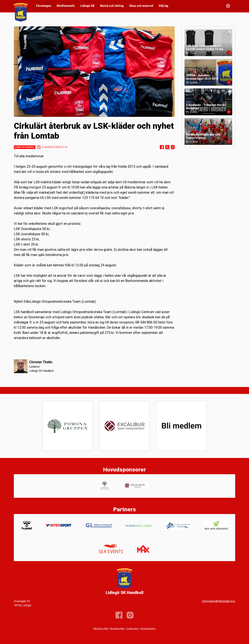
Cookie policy (133, 629)
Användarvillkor (117, 629)
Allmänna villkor (101, 629)
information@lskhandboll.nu (219, 601)
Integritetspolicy (148, 629)
